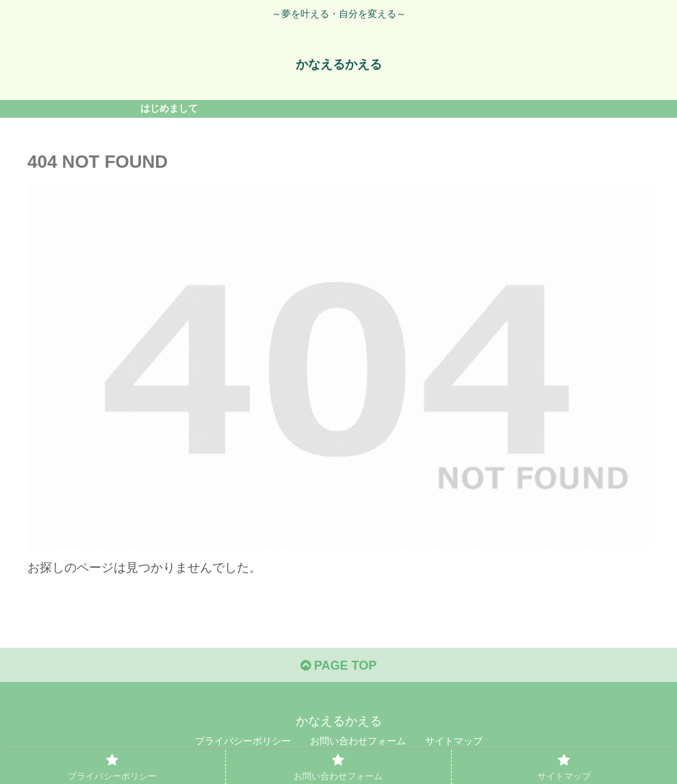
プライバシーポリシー (243, 741)
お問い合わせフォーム (358, 741)
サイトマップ (454, 741)
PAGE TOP (338, 666)
